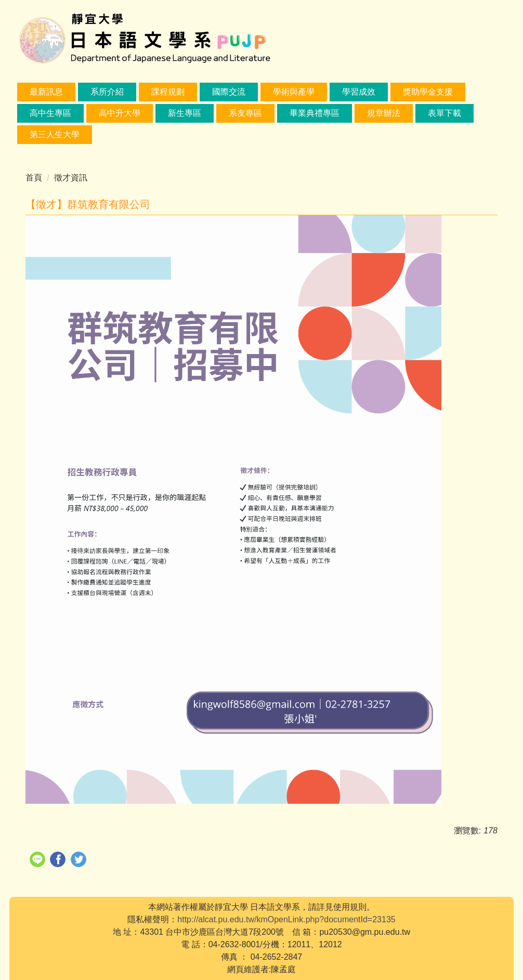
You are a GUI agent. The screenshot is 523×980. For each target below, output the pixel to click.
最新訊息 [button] (46, 92)
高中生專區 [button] (50, 113)
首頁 (34, 178)
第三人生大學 (55, 134)
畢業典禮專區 (315, 113)
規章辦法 (384, 113)
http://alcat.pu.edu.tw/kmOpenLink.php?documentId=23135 (286, 919)
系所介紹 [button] (107, 92)
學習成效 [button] (359, 92)
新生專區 (185, 113)
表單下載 (444, 113)
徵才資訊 (71, 178)
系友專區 (245, 113)
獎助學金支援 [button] (428, 92)
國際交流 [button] (229, 92)
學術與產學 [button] (294, 92)
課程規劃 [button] (168, 92)
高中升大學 (120, 113)
